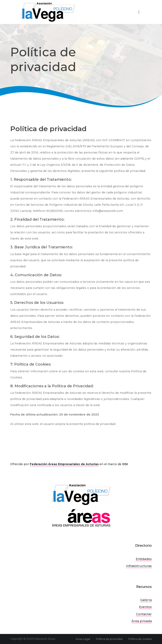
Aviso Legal (83, 639)
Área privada (142, 621)
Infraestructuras (139, 566)
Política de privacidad (109, 639)
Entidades (144, 559)
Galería (146, 600)
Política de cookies (140, 639)
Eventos (145, 607)
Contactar (144, 614)
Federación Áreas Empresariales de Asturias (64, 464)
